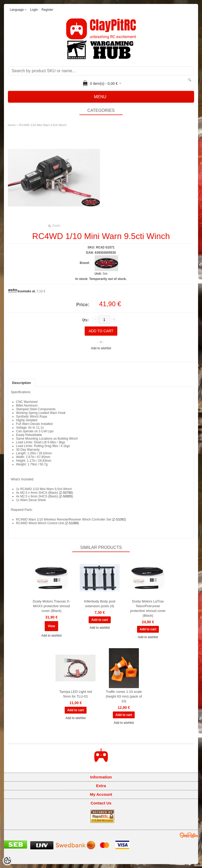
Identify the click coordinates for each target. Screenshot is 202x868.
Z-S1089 (72, 523)
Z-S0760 (66, 493)
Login (34, 10)
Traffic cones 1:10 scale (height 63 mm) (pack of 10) (124, 696)
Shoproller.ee (189, 835)
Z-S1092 (119, 519)
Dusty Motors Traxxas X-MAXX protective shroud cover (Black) (52, 606)
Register (47, 10)
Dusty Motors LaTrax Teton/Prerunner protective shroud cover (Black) (148, 608)
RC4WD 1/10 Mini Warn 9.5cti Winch (43, 125)
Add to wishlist (101, 348)
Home (12, 125)
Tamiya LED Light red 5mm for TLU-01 (75, 694)
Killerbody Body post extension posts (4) (100, 604)
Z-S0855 (66, 496)
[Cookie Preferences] (7, 861)
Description (22, 383)
